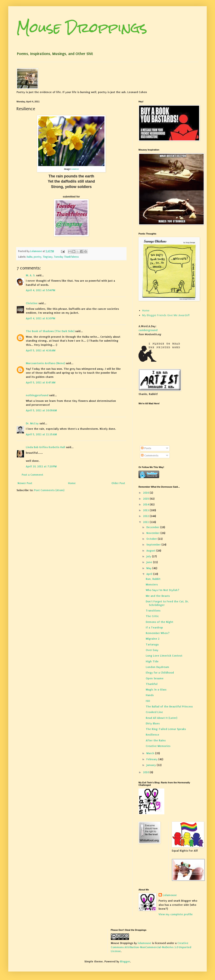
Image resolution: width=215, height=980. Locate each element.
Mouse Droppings (82, 28)
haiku (30, 257)
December (153, 527)
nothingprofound (37, 395)
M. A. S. (31, 275)
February (152, 759)
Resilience (152, 735)
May (149, 568)
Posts (146, 448)
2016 (146, 493)
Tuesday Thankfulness (66, 257)
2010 (146, 772)
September (154, 545)
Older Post (118, 483)
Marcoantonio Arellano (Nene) (45, 363)
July (149, 556)
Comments (150, 455)
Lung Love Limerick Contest (164, 656)
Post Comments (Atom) (49, 490)
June (150, 562)
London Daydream (157, 667)
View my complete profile (176, 914)
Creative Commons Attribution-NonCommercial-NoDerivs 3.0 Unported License (151, 947)
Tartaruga (152, 644)
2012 (146, 516)
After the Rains (156, 740)
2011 (146, 522)
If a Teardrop (154, 628)
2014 (146, 504)
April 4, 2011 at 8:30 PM (41, 318)
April (150, 574)
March (151, 753)
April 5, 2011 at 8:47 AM (41, 382)
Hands (150, 695)
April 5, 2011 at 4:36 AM (41, 350)
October (152, 539)
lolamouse (144, 943)
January (152, 765)
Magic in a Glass (156, 690)
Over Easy (152, 650)
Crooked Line (154, 712)
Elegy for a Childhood (160, 673)
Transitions (153, 611)
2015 (146, 499)
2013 (146, 510)
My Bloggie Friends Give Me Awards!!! (166, 315)
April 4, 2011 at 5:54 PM (41, 290)
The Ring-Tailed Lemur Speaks (166, 729)
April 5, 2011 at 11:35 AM (41, 434)
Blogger (125, 961)
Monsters (152, 585)
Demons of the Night (159, 622)
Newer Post (25, 483)
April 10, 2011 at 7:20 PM (41, 466)
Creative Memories (158, 746)
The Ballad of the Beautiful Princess (169, 707)
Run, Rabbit (153, 579)
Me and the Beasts (158, 596)
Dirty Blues (153, 723)
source (75, 169)
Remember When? (158, 633)
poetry (38, 257)
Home (72, 483)
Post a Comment (32, 475)
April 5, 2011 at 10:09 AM (41, 410)
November (153, 533)
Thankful (152, 684)
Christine (32, 303)
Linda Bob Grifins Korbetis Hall (45, 447)
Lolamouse (170, 895)
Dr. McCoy (32, 423)
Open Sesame (155, 678)
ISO (148, 701)
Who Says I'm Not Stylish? (162, 590)
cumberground (148, 330)
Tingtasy (48, 257)
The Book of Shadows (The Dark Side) (50, 331)
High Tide (152, 661)
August (151, 551)
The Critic (152, 616)
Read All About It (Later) (161, 718)
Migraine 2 (153, 639)
